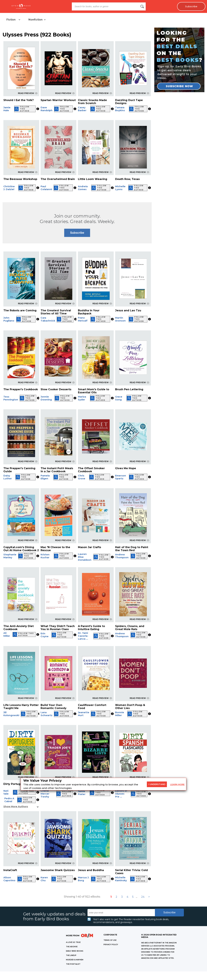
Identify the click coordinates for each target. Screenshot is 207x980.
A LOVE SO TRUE (73, 942)
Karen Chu (44, 879)
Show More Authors (16, 806)
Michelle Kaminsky (121, 879)
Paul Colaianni (46, 188)
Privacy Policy (111, 945)
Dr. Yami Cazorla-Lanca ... (83, 636)
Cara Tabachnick (48, 319)
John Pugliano (9, 319)
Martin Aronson (120, 319)
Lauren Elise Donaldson (85, 557)
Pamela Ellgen (45, 477)
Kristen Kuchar (45, 556)
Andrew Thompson (122, 556)
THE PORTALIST (73, 964)
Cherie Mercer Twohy (45, 794)
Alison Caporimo (9, 879)
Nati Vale (6, 792)
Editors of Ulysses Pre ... (121, 794)
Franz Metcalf (83, 319)
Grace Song (119, 398)
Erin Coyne (45, 635)
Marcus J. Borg (84, 879)
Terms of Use (110, 940)
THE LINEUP (71, 955)
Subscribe (191, 6)
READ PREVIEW (28, 93)
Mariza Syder (82, 398)
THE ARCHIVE (72, 947)
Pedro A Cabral (9, 800)
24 (143, 897)
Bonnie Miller (120, 714)
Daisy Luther (8, 477)
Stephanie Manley (10, 556)
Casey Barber (82, 109)
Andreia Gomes (83, 188)
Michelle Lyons (120, 188)
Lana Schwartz (46, 714)
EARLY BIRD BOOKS (75, 951)
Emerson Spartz (121, 477)
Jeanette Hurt (84, 714)
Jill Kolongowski (11, 714)
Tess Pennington (11, 398)
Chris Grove (82, 477)
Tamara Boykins (120, 109)
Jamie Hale (7, 109)
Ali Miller (7, 634)
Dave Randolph (46, 109)
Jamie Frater (82, 793)
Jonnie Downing (46, 398)
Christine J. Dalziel (9, 188)
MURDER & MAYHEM (75, 960)
